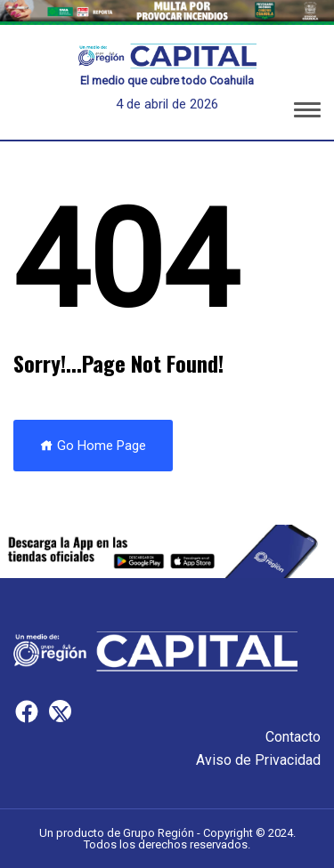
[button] (307, 113)
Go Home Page (93, 446)
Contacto (293, 737)
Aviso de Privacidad (258, 760)
